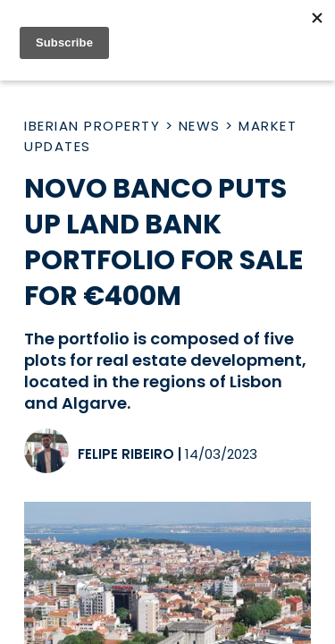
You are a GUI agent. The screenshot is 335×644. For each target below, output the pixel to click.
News (200, 126)
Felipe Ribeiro (126, 454)
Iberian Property (92, 126)
